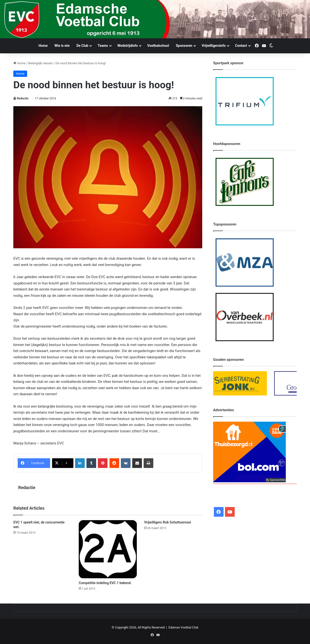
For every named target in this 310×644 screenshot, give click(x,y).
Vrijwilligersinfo (214, 46)
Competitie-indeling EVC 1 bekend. (105, 583)
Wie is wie (62, 46)
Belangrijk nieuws (41, 63)
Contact (241, 46)
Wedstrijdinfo (128, 46)
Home (43, 46)
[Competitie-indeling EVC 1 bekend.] (108, 549)
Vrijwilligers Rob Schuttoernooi (168, 522)
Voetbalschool (158, 46)
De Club (82, 46)
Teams (103, 46)
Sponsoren (184, 46)
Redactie (23, 98)
